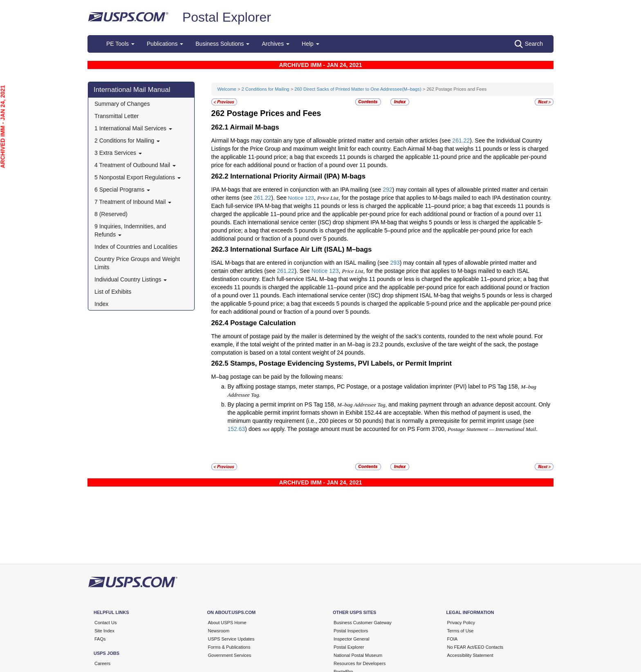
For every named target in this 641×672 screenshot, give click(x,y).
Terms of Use (461, 631)
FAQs (100, 639)
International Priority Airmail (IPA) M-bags (298, 176)
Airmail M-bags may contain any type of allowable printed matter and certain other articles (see (332, 141)
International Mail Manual (132, 90)
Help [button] (310, 44)
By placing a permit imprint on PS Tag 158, (282, 404)
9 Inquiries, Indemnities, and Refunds (130, 230)
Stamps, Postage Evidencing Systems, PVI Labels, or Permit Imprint (341, 363)
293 (395, 263)
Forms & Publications (229, 647)
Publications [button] (165, 44)
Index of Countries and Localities (136, 247)
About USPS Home (227, 623)
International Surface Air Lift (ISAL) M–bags (301, 249)
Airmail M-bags (255, 127)
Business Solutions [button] (222, 44)
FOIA (453, 639)
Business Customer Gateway (363, 623)
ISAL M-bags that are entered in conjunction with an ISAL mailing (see (301, 263)
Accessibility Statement (470, 655)
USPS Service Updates (231, 639)
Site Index (104, 631)
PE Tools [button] (120, 44)
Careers (102, 663)
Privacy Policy (461, 623)
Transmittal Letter (117, 116)
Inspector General (351, 639)
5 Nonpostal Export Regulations (138, 177)
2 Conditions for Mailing (127, 141)
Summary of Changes (122, 104)
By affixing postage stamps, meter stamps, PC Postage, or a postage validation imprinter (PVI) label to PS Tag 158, (374, 386)
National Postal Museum (358, 655)
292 (387, 190)
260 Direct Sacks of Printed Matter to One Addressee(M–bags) (358, 89)
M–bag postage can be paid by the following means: (277, 377)
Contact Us (105, 623)
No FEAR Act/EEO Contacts (475, 647)
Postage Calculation (263, 323)
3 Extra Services (118, 153)
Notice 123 (301, 198)
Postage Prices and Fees (274, 113)
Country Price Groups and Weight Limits (137, 263)
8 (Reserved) (111, 214)
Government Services (230, 655)
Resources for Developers (360, 663)
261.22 (461, 141)
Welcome (228, 89)
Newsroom (219, 631)
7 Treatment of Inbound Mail (133, 202)
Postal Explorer (227, 17)
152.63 (236, 429)
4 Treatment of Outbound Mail (135, 165)
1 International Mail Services (133, 128)
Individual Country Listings (131, 279)
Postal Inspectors (351, 631)
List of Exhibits (113, 292)
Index (101, 304)
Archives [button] (276, 44)
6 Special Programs (122, 190)
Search (529, 44)
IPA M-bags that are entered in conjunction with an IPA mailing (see (297, 190)
